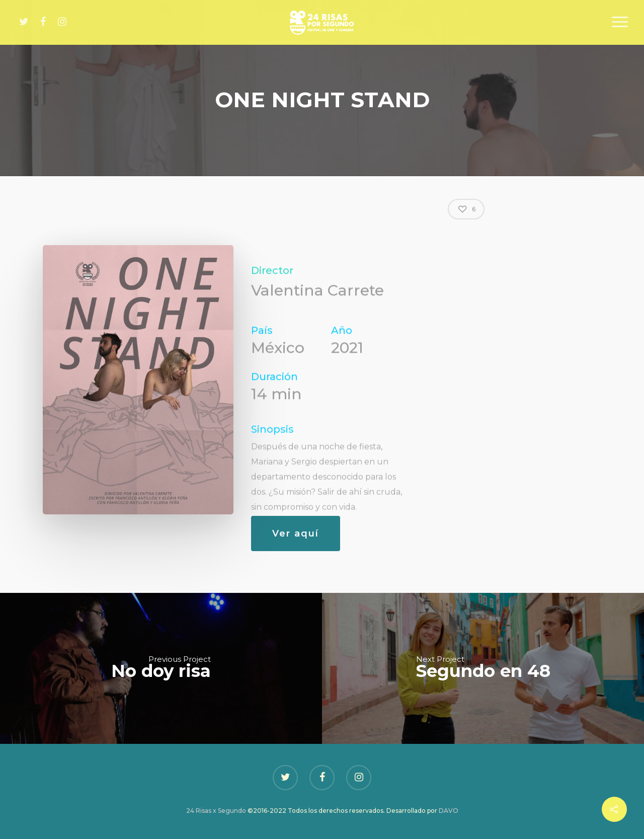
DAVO (449, 811)
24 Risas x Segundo (216, 811)
